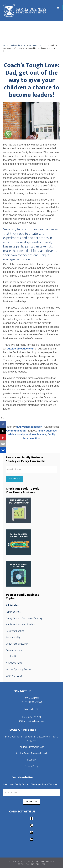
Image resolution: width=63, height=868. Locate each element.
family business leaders (32, 434)
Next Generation (14, 663)
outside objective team (20, 349)
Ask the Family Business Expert (31, 753)
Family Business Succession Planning (24, 618)
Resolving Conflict (15, 631)
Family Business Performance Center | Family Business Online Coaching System (26, 10)
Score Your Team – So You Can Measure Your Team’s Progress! (32, 739)
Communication (35, 45)
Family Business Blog (18, 45)
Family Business (14, 612)
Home (6, 45)
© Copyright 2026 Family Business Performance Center (31, 863)
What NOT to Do (14, 676)
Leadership (12, 657)
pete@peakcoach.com (35, 721)
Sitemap (31, 760)
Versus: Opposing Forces (18, 669)
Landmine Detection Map (32, 747)
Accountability (13, 637)
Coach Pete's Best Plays (18, 644)
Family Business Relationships (21, 625)
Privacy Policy (31, 766)
